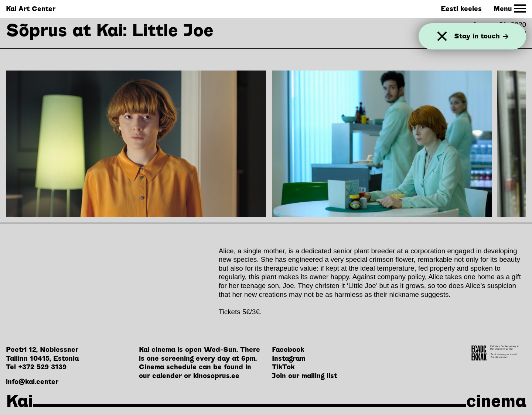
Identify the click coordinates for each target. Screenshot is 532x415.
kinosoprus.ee (216, 376)
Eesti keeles (461, 9)
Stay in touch (481, 36)
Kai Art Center (31, 9)
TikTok (283, 367)
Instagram (289, 358)
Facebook (288, 349)
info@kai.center (32, 382)
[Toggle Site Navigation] (510, 9)
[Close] (442, 36)
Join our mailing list (304, 376)
